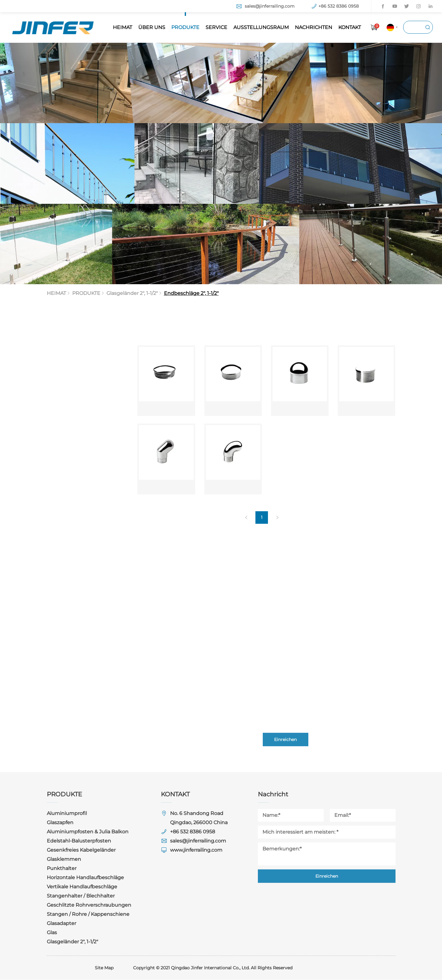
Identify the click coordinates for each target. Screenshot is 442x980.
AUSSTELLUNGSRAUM (261, 27)
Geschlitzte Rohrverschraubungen (89, 905)
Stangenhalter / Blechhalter (81, 896)
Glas (52, 933)
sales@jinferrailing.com (270, 6)
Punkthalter (62, 869)
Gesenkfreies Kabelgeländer (81, 850)
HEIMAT (123, 27)
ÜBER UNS (152, 27)
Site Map (104, 968)
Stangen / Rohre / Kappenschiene (88, 914)
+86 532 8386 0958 (339, 6)
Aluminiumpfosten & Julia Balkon (88, 832)
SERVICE (216, 27)
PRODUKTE (185, 27)
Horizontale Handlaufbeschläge (85, 878)
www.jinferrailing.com (196, 850)
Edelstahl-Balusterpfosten (79, 841)
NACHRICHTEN (314, 27)
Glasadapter (61, 924)
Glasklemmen (64, 859)
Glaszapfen (60, 823)
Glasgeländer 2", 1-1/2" (72, 942)
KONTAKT (350, 27)
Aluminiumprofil (67, 814)
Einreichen (327, 876)
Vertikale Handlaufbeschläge (82, 887)
